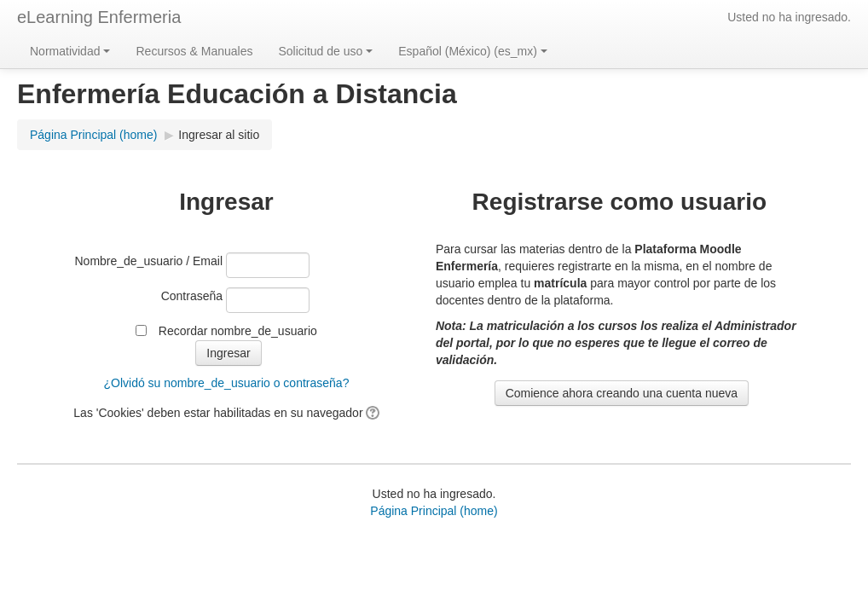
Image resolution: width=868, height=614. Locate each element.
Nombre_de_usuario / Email (149, 261)
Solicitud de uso (325, 51)
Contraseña (192, 296)
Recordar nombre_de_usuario (238, 331)
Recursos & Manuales (194, 51)
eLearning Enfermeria (99, 17)
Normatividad (70, 51)
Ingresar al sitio (219, 135)
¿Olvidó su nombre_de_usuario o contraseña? (226, 383)
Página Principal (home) (434, 511)
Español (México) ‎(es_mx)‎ (473, 51)
